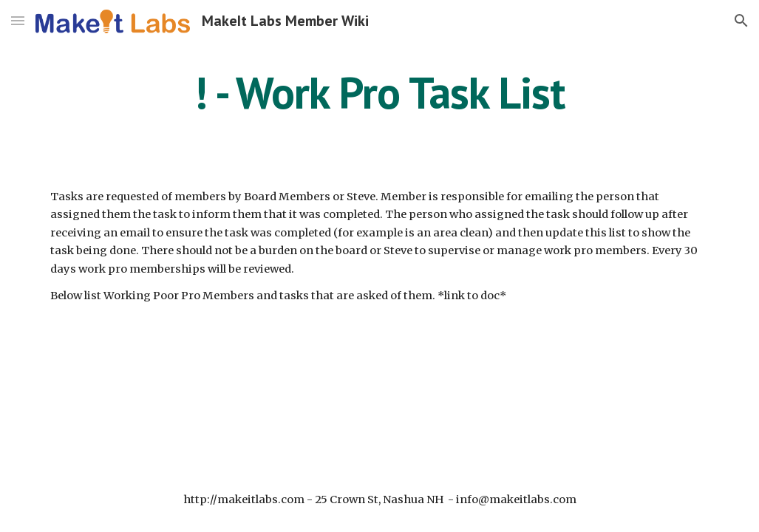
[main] (379, 92)
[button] (18, 20)
